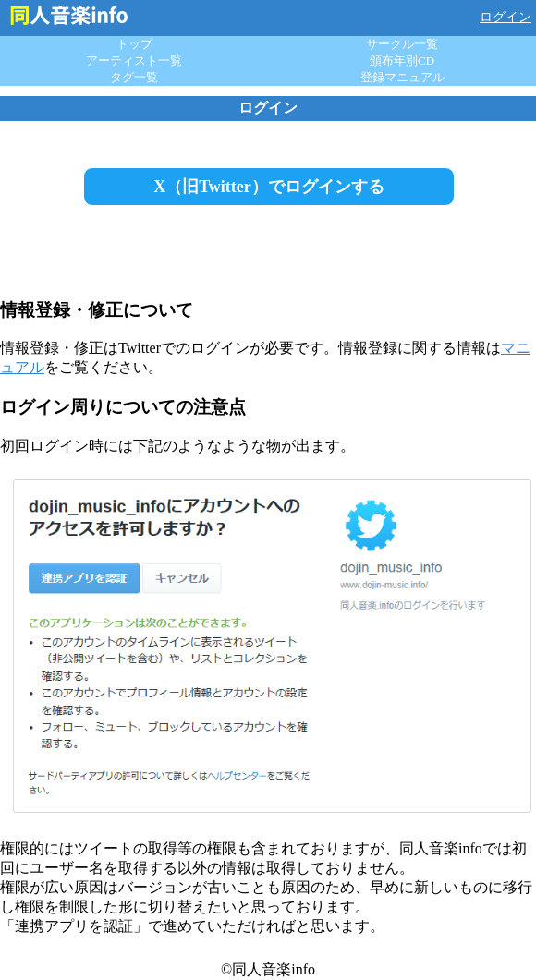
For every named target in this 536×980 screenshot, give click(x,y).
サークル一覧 (402, 44)
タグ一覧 (134, 77)
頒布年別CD (402, 60)
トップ (134, 44)
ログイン (506, 17)
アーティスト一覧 (134, 60)
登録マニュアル (402, 77)
